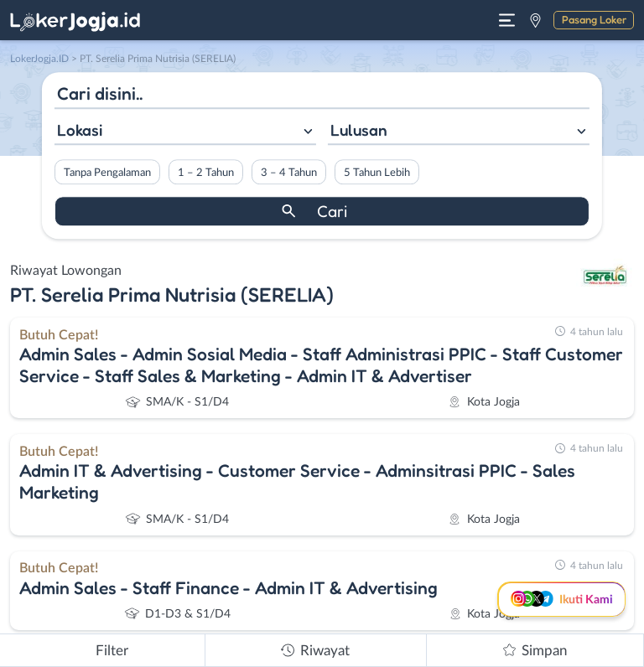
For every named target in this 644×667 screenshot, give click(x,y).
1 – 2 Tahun (206, 173)
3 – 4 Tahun (289, 173)
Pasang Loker (594, 19)
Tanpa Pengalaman (107, 173)
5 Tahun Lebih (377, 173)
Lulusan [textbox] (359, 130)
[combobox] (185, 132)
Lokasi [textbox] (80, 130)
